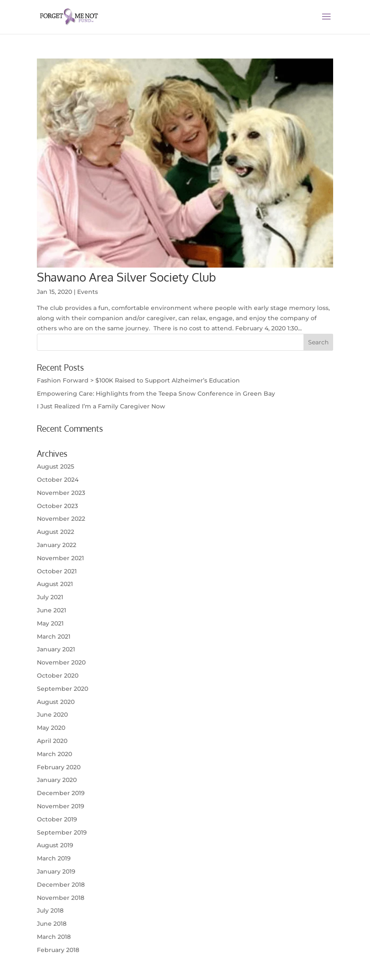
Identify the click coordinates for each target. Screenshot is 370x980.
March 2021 (54, 637)
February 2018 (58, 950)
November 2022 (61, 519)
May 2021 (50, 623)
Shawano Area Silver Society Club (127, 277)
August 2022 (56, 532)
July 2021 (50, 597)
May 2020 (51, 728)
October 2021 (57, 571)
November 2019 (61, 806)
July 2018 (50, 910)
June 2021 (51, 610)
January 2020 (57, 780)
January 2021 (56, 649)
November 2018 (61, 898)
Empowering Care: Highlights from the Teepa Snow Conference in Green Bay (156, 394)
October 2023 (57, 506)
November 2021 (60, 558)
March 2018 (54, 937)
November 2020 (61, 662)
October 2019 (57, 819)
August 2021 (55, 584)
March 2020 (54, 754)
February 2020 (59, 767)
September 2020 (63, 689)
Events (88, 292)
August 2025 (56, 466)
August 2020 (56, 702)
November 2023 (61, 493)
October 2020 (58, 676)
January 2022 (57, 545)
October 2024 (58, 480)
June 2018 (52, 924)
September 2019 (62, 832)
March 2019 (54, 858)
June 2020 (52, 715)
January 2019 (56, 871)
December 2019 (61, 793)
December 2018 (61, 885)
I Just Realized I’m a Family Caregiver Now (101, 406)
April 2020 (52, 741)
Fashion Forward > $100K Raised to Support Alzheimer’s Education (138, 380)
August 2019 (55, 845)
